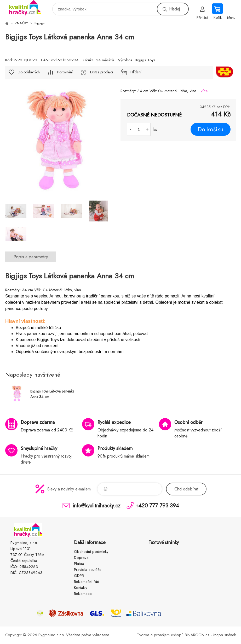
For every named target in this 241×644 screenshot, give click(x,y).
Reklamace (83, 594)
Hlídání (136, 72)
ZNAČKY (21, 23)
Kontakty (81, 588)
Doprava (81, 558)
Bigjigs (39, 23)
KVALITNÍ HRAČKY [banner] (28, 8)
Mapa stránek (225, 635)
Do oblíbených (29, 72)
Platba (79, 564)
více (204, 91)
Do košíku (211, 129)
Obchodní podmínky (91, 552)
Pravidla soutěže (88, 570)
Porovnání (65, 72)
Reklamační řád (87, 582)
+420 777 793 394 (157, 505)
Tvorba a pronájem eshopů (160, 635)
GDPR (79, 576)
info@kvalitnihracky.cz (96, 505)
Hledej (174, 9)
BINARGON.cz (197, 635)
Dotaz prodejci (102, 72)
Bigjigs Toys (145, 60)
